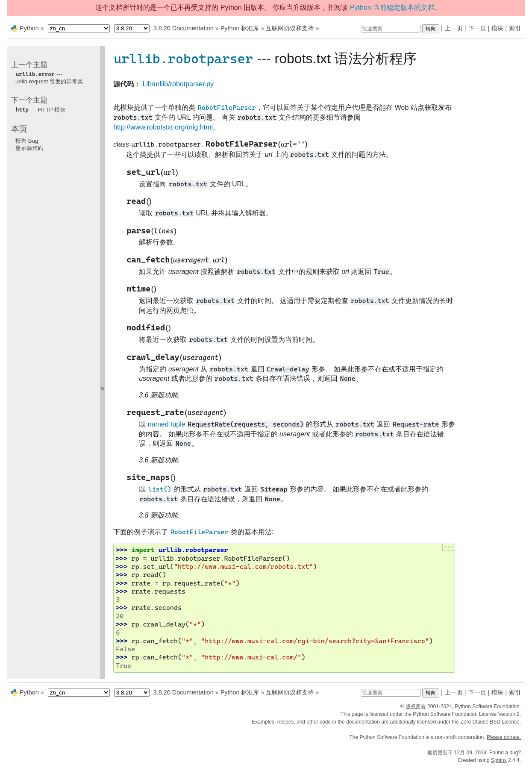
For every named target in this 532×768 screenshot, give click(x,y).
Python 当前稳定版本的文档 (392, 7)
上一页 (454, 28)
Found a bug (504, 753)
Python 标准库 (240, 28)
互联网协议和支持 (290, 28)
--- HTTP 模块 (40, 110)
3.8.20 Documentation (184, 28)
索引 (515, 28)
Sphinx (499, 760)
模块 (497, 28)
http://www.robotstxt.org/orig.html (163, 127)
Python (29, 28)
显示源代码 (29, 148)
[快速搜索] (391, 29)
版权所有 (416, 706)
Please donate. (504, 737)
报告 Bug (27, 141)
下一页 (477, 28)
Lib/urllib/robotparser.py (178, 84)
